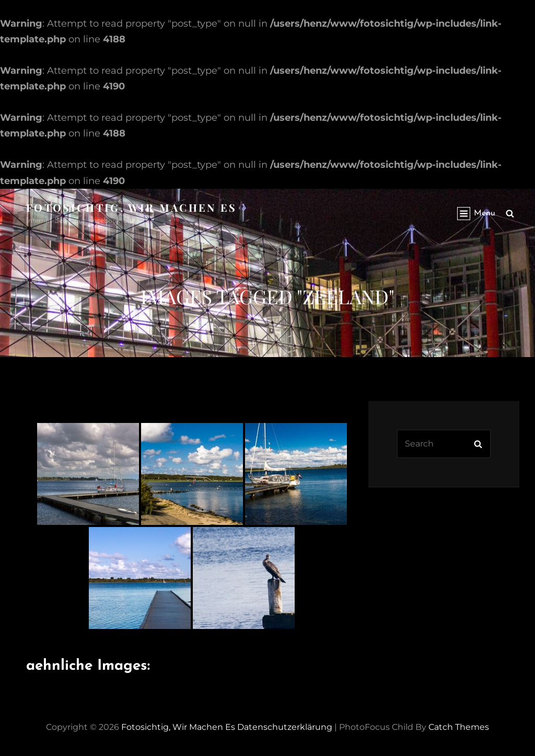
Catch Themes (459, 727)
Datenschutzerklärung (285, 727)
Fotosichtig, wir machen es (132, 207)
